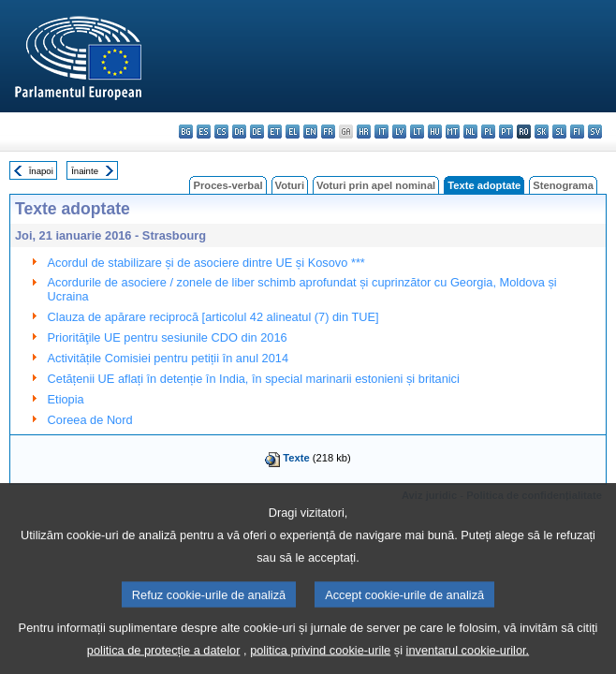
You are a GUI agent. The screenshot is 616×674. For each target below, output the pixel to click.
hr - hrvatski (364, 132)
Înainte (85, 171)
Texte (296, 458)
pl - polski (488, 132)
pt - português (506, 132)
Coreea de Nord (90, 420)
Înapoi (41, 171)
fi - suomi (577, 132)
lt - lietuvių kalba (417, 132)
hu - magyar (435, 132)
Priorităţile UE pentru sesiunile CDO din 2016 (168, 337)
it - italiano (381, 132)
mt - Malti (453, 132)
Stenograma (563, 185)
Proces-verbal (227, 185)
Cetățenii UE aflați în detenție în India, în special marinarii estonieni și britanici (254, 379)
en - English (310, 132)
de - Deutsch (257, 132)
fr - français (328, 132)
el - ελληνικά (293, 132)
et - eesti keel (275, 132)
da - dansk (239, 132)
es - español (204, 132)
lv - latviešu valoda (399, 132)
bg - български (186, 132)
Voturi (290, 185)
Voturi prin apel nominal (376, 185)
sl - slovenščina (559, 132)
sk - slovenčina (542, 132)
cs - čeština (221, 132)
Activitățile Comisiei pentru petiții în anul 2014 (169, 358)
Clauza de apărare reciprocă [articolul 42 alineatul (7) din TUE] (213, 317)
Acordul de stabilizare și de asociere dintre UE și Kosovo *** (206, 263)
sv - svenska (595, 132)
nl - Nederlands (470, 132)
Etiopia (66, 399)
